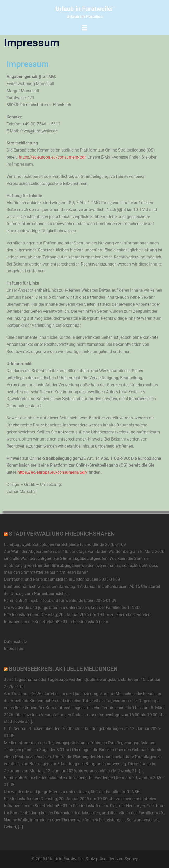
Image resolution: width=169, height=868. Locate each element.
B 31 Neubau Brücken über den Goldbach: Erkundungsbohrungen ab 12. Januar (77, 729)
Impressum (14, 649)
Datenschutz (15, 641)
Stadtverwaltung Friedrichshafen (62, 534)
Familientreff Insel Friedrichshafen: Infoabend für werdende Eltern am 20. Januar (78, 778)
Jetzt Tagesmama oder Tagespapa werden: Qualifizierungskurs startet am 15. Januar (82, 680)
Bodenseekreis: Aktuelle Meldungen (63, 669)
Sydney (131, 859)
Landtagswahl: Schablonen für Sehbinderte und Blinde (54, 544)
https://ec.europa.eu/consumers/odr (52, 157)
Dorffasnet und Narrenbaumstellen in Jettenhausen (51, 579)
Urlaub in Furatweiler (85, 9)
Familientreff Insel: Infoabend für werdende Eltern (49, 601)
